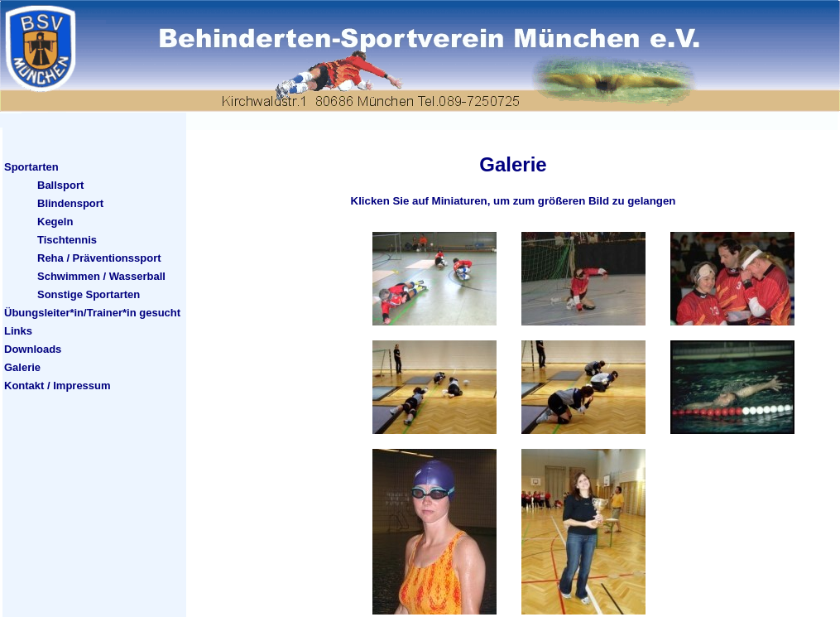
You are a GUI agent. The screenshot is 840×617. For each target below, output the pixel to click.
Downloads (33, 349)
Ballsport (60, 185)
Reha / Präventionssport (99, 258)
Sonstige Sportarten (89, 294)
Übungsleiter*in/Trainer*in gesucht (92, 313)
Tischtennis (67, 240)
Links (18, 331)
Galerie (22, 367)
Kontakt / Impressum (58, 386)
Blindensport (70, 203)
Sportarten (31, 167)
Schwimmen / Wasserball (101, 276)
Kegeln (55, 222)
